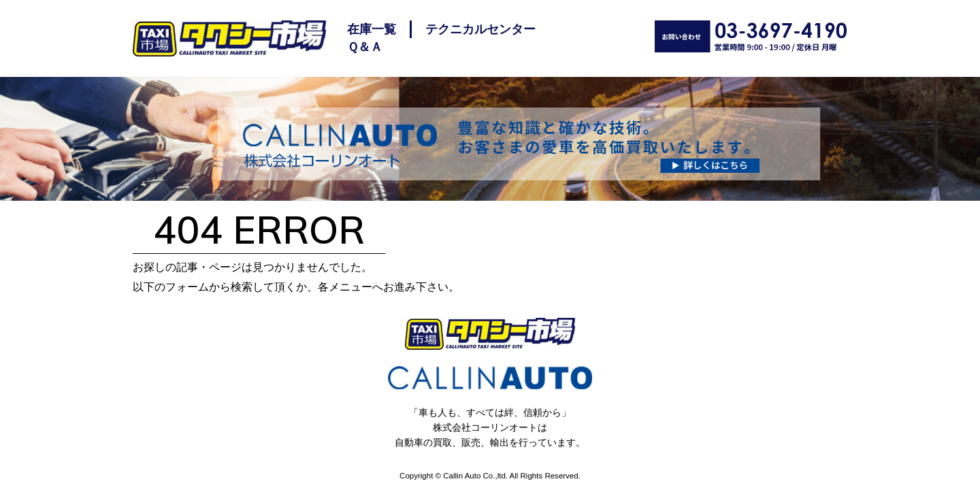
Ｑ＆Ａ (365, 47)
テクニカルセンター (480, 29)
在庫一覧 (372, 29)
